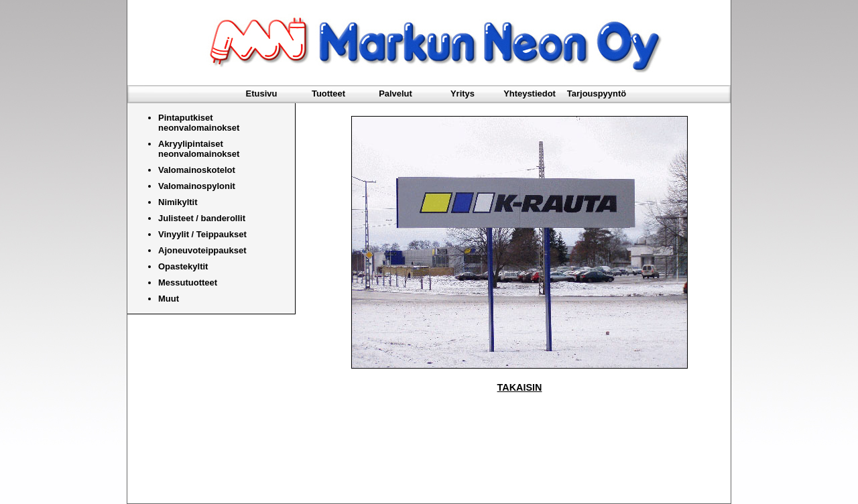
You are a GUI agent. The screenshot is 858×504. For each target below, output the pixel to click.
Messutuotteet (188, 282)
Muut (169, 299)
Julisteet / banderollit (202, 218)
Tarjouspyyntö (597, 93)
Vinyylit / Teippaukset (202, 234)
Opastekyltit (183, 266)
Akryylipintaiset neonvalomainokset (199, 149)
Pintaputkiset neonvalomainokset (199, 123)
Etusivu (262, 93)
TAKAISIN (520, 387)
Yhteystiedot (530, 93)
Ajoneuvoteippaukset (202, 250)
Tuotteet (328, 93)
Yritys (463, 93)
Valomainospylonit (197, 186)
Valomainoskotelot (197, 170)
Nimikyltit (178, 202)
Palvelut (395, 93)
